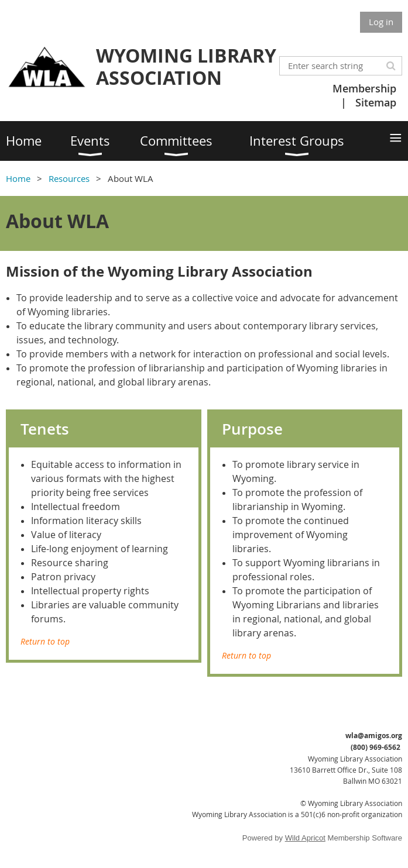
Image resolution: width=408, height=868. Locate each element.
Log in (381, 22)
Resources (69, 178)
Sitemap (376, 102)
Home (18, 178)
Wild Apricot (305, 838)
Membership (364, 88)
